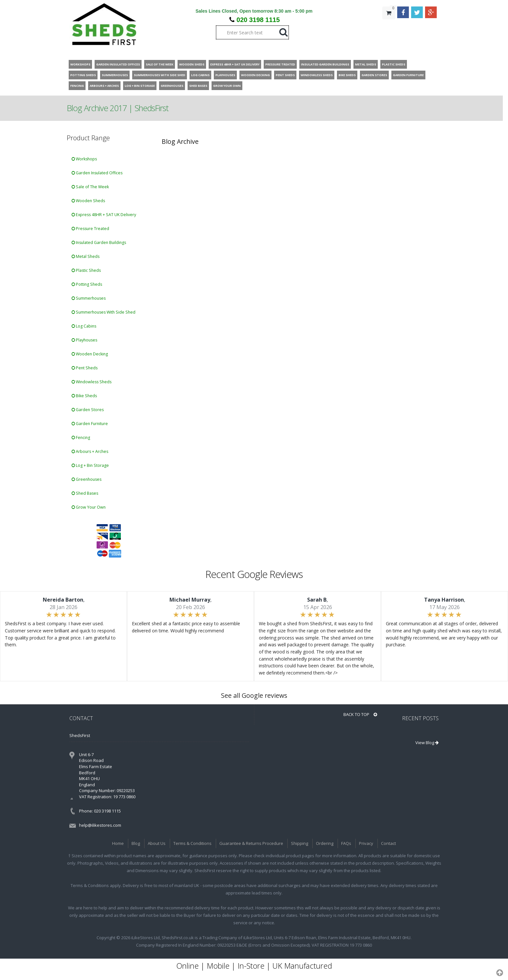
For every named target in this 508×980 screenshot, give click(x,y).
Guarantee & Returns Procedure (251, 843)
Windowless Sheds (92, 382)
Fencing (81, 438)
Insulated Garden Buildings (99, 242)
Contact (388, 843)
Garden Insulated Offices (97, 173)
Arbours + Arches (90, 451)
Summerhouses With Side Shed (104, 312)
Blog (136, 843)
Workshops (84, 159)
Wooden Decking (90, 354)
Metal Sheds (86, 256)
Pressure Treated (90, 229)
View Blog (427, 743)
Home (118, 843)
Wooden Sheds (88, 201)
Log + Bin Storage (90, 465)
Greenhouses (87, 479)
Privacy (366, 843)
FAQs (346, 843)
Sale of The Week (90, 187)
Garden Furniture (90, 424)
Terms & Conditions (192, 843)
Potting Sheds (87, 284)
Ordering (325, 843)
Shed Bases (85, 493)
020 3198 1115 (258, 20)
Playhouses (84, 340)
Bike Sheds (84, 396)
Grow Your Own (89, 507)
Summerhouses (89, 298)
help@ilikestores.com (100, 825)
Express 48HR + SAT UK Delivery (104, 215)
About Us (157, 843)
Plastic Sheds (86, 270)
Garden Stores (88, 410)
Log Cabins (84, 326)
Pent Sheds (85, 368)
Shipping (300, 843)
